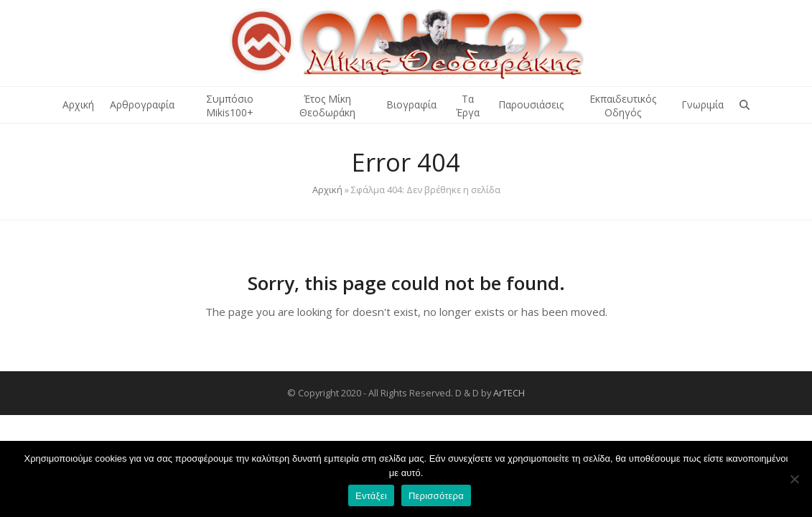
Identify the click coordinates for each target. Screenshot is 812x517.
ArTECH (509, 393)
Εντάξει (371, 496)
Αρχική (327, 190)
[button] (745, 105)
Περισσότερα (436, 496)
